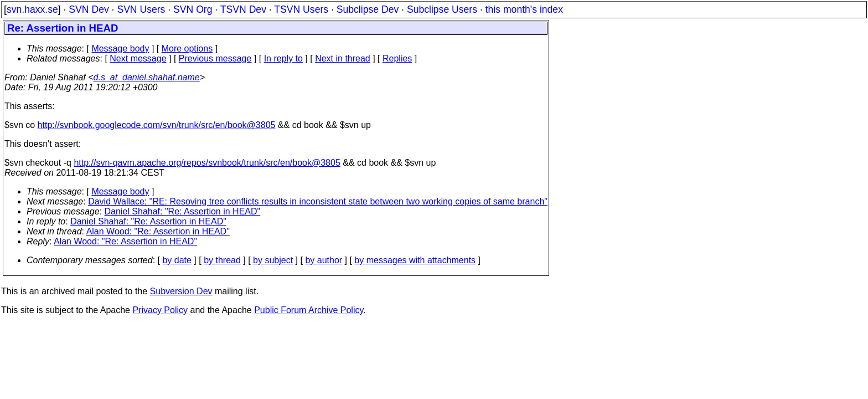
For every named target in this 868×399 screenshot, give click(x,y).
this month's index (524, 9)
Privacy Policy (160, 310)
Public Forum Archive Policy (309, 310)
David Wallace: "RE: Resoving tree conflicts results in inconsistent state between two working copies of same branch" (318, 201)
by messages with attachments (415, 260)
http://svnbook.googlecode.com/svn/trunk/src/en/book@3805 (157, 125)
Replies (397, 58)
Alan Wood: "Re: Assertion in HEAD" (158, 231)
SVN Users (141, 9)
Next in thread (343, 58)
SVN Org (193, 9)
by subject (273, 260)
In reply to (283, 58)
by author (324, 260)
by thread (222, 260)
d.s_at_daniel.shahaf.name (147, 77)
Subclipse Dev (368, 9)
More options (187, 48)
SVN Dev (89, 9)
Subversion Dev (181, 291)
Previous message (215, 58)
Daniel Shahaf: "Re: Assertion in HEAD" (183, 211)
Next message (138, 58)
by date (177, 260)
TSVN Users (301, 9)
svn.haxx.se (32, 9)
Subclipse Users (442, 9)
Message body (120, 48)
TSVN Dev (243, 9)
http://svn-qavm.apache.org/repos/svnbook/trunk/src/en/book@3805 (207, 163)
